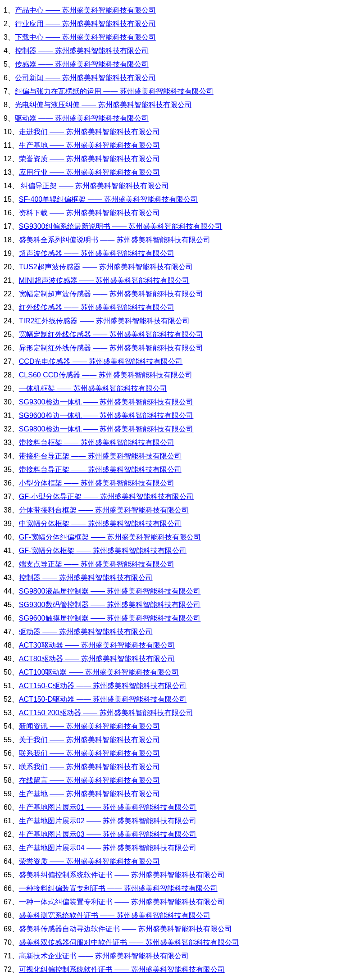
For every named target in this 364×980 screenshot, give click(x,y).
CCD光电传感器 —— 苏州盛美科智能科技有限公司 (101, 361)
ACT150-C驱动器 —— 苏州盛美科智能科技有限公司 (103, 686)
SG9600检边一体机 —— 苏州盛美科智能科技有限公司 (106, 415)
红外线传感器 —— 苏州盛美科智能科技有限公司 (97, 307)
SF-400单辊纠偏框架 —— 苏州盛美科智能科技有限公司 (108, 199)
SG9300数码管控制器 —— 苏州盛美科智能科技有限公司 (110, 605)
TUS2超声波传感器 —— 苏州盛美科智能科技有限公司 (106, 267)
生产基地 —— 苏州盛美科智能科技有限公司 (89, 145)
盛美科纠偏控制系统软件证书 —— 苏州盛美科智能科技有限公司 (122, 875)
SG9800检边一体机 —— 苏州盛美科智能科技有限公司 (106, 429)
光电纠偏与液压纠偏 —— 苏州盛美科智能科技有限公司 (103, 105)
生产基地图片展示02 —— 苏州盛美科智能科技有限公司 (108, 821)
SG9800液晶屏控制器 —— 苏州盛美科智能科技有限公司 (110, 591)
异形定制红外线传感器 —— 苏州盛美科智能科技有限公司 (111, 348)
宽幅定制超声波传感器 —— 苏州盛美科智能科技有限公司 (111, 294)
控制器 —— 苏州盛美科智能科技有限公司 (82, 51)
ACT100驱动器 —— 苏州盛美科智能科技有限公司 (99, 672)
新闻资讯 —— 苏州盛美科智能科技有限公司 (89, 726)
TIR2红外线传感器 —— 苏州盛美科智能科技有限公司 (105, 321)
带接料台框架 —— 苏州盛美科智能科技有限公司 (97, 442)
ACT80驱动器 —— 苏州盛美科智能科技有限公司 (97, 659)
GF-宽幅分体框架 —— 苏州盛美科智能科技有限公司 (103, 551)
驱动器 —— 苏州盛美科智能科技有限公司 (82, 118)
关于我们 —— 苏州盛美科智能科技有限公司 (89, 740)
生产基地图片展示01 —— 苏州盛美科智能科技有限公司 (108, 807)
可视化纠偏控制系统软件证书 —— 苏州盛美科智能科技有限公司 (122, 969)
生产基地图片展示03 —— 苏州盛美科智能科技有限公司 (108, 834)
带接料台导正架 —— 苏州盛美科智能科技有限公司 (100, 456)
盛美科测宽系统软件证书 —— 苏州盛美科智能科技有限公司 (115, 915)
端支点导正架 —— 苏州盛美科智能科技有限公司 (97, 564)
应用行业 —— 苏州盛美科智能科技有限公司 (89, 172)
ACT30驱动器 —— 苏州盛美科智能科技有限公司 (97, 645)
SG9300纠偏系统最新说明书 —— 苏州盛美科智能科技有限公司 (121, 226)
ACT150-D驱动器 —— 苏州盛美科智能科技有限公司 (103, 699)
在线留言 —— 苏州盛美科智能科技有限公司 (89, 780)
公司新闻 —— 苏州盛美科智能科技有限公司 (85, 78)
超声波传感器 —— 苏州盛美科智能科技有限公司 (97, 253)
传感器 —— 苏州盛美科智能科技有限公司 (82, 64)
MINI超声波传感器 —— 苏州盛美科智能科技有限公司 (104, 280)
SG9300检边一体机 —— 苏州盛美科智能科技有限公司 (106, 402)
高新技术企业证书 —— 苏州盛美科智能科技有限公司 (104, 956)
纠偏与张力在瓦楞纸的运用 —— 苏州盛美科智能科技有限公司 (114, 91)
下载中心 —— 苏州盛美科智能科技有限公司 (85, 37)
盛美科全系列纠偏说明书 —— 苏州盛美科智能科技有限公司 (115, 240)
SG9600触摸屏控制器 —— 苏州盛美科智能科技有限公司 (110, 618)
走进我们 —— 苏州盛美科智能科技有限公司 (89, 132)
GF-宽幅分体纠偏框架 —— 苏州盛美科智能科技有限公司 (110, 537)
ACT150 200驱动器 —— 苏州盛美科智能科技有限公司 (106, 713)
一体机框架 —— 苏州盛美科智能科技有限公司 (93, 388)
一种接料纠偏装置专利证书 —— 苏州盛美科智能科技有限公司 (118, 888)
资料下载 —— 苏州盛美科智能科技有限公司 (89, 213)
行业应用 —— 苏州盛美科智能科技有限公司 (85, 24)
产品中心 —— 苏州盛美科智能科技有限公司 (85, 10)
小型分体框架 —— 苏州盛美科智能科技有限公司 (97, 483)
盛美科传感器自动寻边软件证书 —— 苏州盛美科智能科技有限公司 (125, 929)
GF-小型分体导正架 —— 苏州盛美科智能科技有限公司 (106, 497)
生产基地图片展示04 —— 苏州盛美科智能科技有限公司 (108, 848)
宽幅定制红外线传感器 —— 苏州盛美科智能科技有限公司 (111, 334)
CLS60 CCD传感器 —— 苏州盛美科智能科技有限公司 (106, 375)
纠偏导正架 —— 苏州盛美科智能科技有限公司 (94, 186)
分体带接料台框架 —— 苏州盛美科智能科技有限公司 (104, 510)
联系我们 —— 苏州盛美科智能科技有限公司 (89, 753)
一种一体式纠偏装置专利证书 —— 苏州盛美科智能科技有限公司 (122, 902)
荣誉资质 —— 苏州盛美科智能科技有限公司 (89, 159)
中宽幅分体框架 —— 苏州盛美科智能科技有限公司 (100, 524)
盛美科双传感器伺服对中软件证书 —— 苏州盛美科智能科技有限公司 (129, 942)
